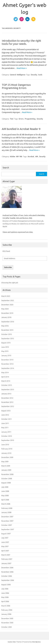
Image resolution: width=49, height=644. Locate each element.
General (13, 75)
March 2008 (6, 504)
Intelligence (21, 75)
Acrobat (31, 156)
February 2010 (7, 449)
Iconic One (12, 642)
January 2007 (6, 563)
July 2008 (5, 487)
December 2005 (7, 618)
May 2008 (5, 496)
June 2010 (5, 445)
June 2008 (5, 491)
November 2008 (7, 474)
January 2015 (6, 356)
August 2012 (6, 411)
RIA (21, 156)
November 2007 (7, 521)
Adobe (13, 156)
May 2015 (5, 351)
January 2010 (6, 453)
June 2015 (5, 347)
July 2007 (5, 538)
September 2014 (8, 368)
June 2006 (5, 593)
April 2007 (5, 551)
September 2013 (8, 389)
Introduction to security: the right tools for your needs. (21, 42)
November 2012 (7, 402)
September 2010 (8, 440)
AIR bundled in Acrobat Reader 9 (21, 129)
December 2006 (7, 568)
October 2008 (7, 478)
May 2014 (5, 372)
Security (34, 75)
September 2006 (8, 580)
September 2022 (8, 300)
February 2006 (7, 610)
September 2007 (8, 529)
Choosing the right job (10, 283)
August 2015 (6, 343)
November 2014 (7, 364)
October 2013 (7, 385)
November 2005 (7, 623)
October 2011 (7, 419)
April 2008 (5, 500)
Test (12, 119)
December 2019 (7, 313)
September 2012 (8, 406)
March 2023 (6, 296)
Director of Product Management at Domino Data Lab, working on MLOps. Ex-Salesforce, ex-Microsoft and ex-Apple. (24, 224)
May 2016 (5, 326)
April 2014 (5, 377)
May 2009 (5, 461)
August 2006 (6, 585)
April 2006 (5, 601)
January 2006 (6, 614)
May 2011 (5, 428)
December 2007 (7, 517)
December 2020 (7, 305)
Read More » (22, 68)
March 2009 (6, 466)
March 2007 (6, 555)
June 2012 (5, 415)
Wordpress (36, 642)
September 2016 (8, 322)
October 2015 (7, 334)
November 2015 (7, 330)
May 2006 (5, 597)
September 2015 (8, 338)
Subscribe (8, 267)
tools (40, 75)
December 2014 (7, 360)
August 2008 (6, 483)
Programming (30, 119)
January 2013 (6, 394)
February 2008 (7, 508)
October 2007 (7, 525)
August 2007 (6, 534)
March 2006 (6, 606)
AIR (17, 156)
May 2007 (5, 546)
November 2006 (7, 572)
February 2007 (7, 559)
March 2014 (6, 381)
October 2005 (7, 627)
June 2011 (5, 423)
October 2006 (7, 576)
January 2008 (6, 512)
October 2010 (7, 436)
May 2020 (5, 309)
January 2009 (6, 470)
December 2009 (7, 457)
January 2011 (6, 432)
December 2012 (7, 398)
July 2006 (5, 589)
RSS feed (6, 251)
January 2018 (6, 317)
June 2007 (5, 542)
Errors (21, 119)
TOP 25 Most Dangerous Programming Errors (16, 86)
